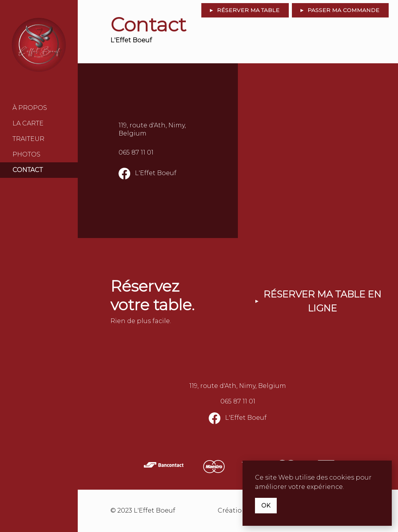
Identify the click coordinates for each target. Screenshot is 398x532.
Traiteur (28, 139)
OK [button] (266, 506)
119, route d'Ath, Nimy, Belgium (152, 129)
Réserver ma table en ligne (322, 301)
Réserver (248, 10)
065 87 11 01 (136, 152)
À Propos (30, 108)
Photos (26, 154)
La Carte (28, 123)
